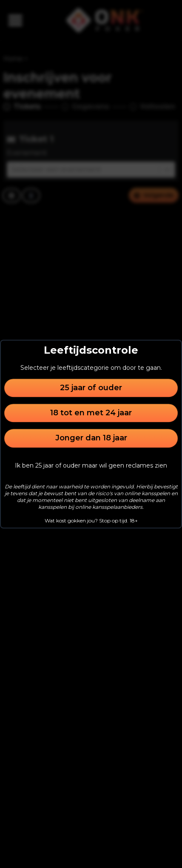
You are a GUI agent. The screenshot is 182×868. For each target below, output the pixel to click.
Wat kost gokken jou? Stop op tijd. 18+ (91, 521)
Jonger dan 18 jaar (91, 438)
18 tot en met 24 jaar (91, 413)
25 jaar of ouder (91, 388)
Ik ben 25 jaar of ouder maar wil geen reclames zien (91, 465)
